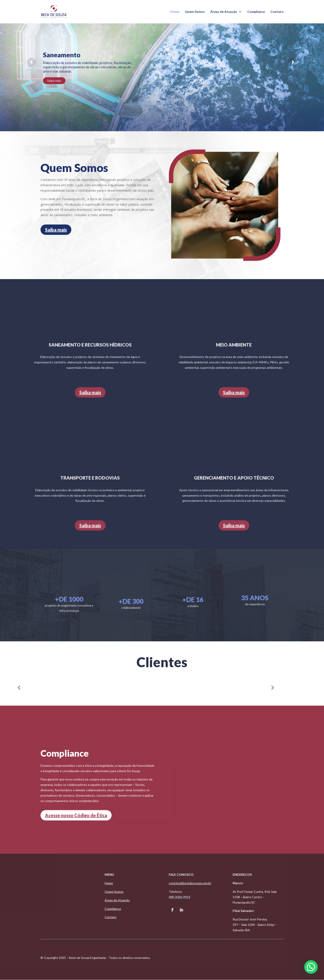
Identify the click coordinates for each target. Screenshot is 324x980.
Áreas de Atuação (224, 12)
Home (175, 12)
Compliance (256, 12)
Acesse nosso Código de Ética (76, 815)
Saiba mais (54, 81)
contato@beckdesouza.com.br (190, 883)
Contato (277, 12)
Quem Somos (195, 12)
